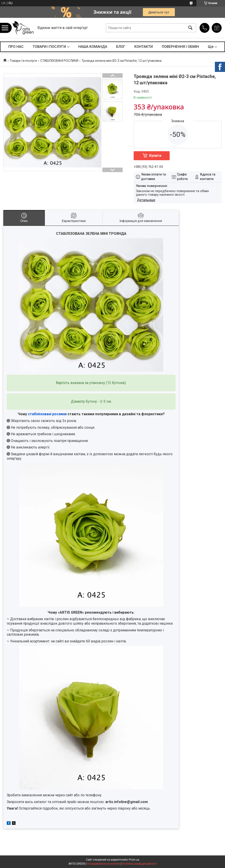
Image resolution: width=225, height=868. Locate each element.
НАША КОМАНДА (93, 47)
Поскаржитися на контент (104, 864)
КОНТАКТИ (144, 47)
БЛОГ (121, 47)
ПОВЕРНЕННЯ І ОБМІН (180, 47)
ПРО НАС (16, 47)
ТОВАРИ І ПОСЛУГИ (49, 47)
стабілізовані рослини (47, 414)
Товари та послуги (23, 61)
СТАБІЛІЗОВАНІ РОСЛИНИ (59, 61)
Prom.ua (134, 860)
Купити (155, 156)
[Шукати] (190, 28)
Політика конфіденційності (139, 864)
